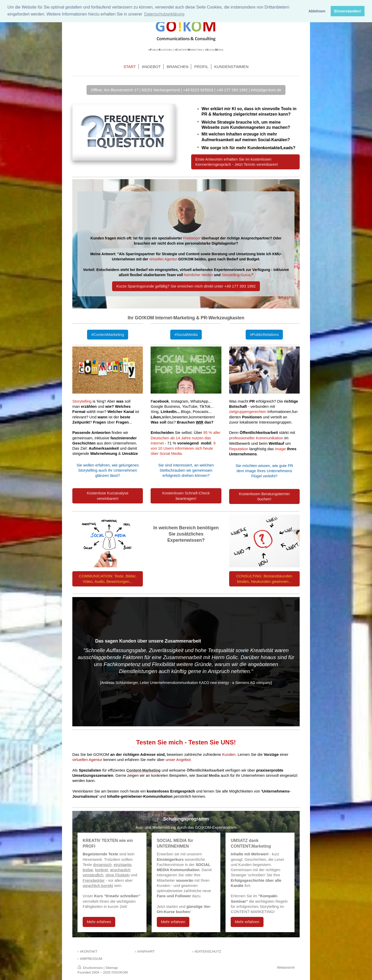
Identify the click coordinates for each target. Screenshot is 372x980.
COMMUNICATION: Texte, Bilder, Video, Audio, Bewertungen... (108, 579)
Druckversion (91, 968)
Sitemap (112, 968)
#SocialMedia (186, 334)
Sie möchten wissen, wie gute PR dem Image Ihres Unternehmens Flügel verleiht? (264, 471)
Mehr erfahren (99, 922)
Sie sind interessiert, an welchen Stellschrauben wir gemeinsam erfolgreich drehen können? (186, 470)
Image (280, 449)
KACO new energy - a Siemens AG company (235, 683)
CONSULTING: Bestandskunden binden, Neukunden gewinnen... (264, 579)
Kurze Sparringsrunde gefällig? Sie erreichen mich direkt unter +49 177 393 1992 (186, 286)
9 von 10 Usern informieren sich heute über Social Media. (183, 448)
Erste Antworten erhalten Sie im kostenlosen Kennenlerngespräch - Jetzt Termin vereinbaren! (237, 162)
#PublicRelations (264, 334)
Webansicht (286, 967)
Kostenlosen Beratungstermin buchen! (264, 496)
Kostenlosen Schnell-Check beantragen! (186, 496)
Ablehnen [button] (317, 11)
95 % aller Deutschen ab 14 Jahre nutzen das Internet (185, 438)
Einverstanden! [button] (348, 11)
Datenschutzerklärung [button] (164, 14)
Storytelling (82, 401)
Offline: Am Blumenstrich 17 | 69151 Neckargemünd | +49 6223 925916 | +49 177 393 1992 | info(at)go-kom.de (186, 90)
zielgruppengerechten (248, 412)
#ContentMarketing (108, 334)
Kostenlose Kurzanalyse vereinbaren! (108, 496)
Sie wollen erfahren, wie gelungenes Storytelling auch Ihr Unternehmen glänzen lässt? (108, 470)
